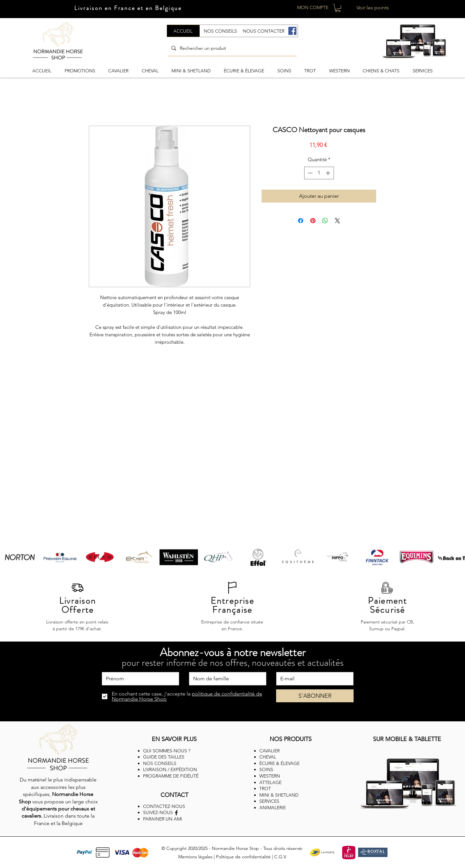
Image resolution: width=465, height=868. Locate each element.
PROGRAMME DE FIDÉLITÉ (171, 776)
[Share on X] (337, 221)
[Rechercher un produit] (232, 48)
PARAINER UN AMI (163, 819)
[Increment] (329, 173)
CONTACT (174, 795)
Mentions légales (195, 857)
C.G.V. (280, 857)
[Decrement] (310, 173)
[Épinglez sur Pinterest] (313, 221)
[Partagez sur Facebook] (301, 221)
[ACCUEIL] (183, 31)
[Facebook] (292, 31)
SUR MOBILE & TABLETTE (407, 739)
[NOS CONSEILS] (221, 31)
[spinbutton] (319, 173)
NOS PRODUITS (291, 739)
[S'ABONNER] (315, 696)
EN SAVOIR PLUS (174, 739)
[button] (338, 8)
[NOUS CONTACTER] (264, 31)
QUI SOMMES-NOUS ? (167, 751)
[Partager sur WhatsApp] (325, 221)
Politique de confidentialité (243, 857)
